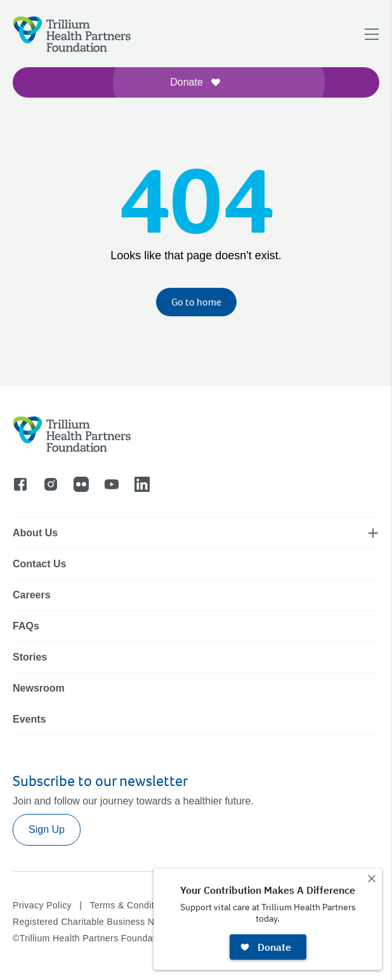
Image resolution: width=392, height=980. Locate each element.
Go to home (196, 302)
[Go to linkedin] (142, 484)
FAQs (26, 626)
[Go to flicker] (81, 484)
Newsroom (39, 688)
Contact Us (39, 564)
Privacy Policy (42, 905)
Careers (32, 595)
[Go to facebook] (20, 484)
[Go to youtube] (112, 484)
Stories (30, 657)
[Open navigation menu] (372, 34)
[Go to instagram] (51, 484)
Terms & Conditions (130, 905)
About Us (35, 533)
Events (29, 719)
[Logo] (72, 34)
